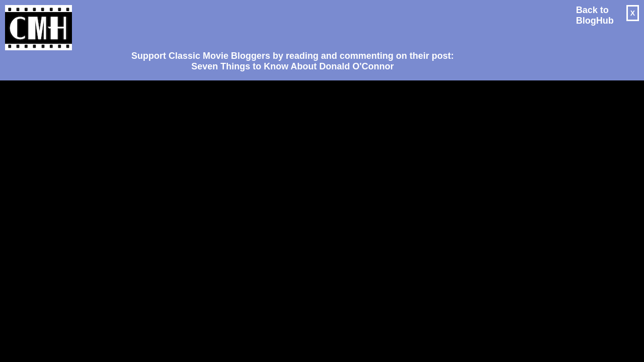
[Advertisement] (289, 23)
